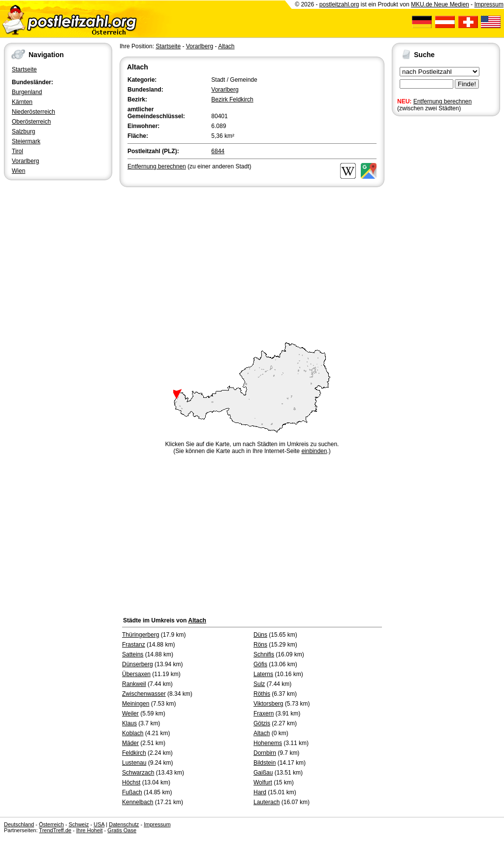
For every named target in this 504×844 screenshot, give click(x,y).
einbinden (314, 451)
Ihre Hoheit (90, 830)
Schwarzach (138, 773)
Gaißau (263, 773)
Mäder (130, 743)
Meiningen (136, 704)
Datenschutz (124, 824)
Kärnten (22, 102)
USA (99, 824)
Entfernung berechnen (443, 101)
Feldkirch (134, 753)
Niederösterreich (33, 112)
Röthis (262, 694)
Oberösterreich (31, 122)
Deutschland (19, 824)
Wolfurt (263, 782)
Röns (260, 645)
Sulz (259, 684)
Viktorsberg (268, 704)
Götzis (262, 723)
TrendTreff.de (55, 830)
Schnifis (264, 654)
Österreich (51, 824)
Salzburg (23, 131)
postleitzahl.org (339, 4)
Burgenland (27, 92)
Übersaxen (136, 674)
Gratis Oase (122, 830)
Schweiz (79, 824)
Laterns (263, 674)
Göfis (260, 664)
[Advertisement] (252, 263)
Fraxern (264, 714)
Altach (226, 46)
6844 (218, 151)
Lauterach (267, 802)
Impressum (489, 4)
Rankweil (134, 684)
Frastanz (134, 645)
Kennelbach (138, 802)
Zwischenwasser (144, 694)
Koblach (133, 733)
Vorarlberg (25, 161)
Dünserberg (138, 664)
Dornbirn (265, 753)
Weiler (130, 714)
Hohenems (268, 743)
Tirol (17, 151)
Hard (260, 792)
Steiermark (26, 141)
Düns (260, 635)
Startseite (24, 69)
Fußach (132, 792)
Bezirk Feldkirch (232, 99)
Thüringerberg (141, 635)
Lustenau (134, 763)
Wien (18, 171)
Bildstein (265, 763)
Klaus (129, 723)
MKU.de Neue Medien (440, 4)
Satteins (133, 654)
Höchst (131, 782)
